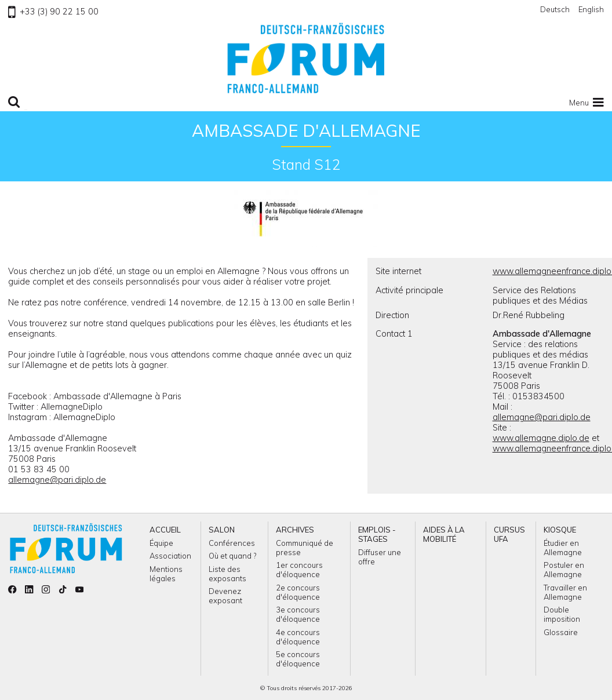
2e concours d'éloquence (298, 592)
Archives (295, 530)
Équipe (161, 543)
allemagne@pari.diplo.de (57, 480)
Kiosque (560, 530)
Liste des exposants (227, 574)
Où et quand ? (232, 556)
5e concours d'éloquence (298, 659)
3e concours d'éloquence (298, 614)
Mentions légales (166, 574)
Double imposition (562, 614)
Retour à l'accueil (306, 58)
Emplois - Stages (377, 534)
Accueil (165, 530)
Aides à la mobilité (444, 534)
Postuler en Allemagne (564, 570)
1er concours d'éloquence (299, 570)
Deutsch (555, 9)
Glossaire (561, 632)
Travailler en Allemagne (565, 592)
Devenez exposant (225, 596)
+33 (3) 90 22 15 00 (53, 12)
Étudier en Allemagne (563, 548)
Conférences (232, 543)
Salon (222, 530)
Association (170, 556)
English (591, 9)
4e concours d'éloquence (298, 637)
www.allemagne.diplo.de (541, 438)
